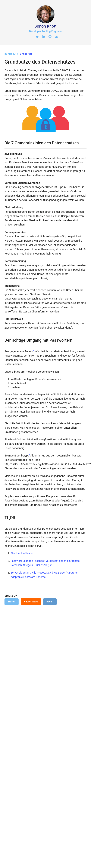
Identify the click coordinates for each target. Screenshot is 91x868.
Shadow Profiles (20, 553)
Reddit (50, 602)
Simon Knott (45, 26)
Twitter (12, 602)
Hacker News (31, 602)
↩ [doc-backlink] (32, 553)
